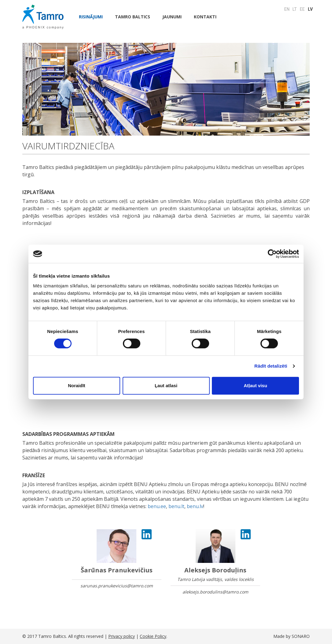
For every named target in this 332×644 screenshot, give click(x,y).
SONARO (301, 636)
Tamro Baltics (133, 17)
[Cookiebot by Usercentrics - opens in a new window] (272, 254)
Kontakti (205, 17)
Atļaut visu (255, 386)
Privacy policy (122, 636)
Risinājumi (91, 17)
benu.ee (157, 506)
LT (295, 9)
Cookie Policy (153, 636)
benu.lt (176, 506)
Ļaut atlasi (166, 386)
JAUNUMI (172, 17)
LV (310, 9)
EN (287, 9)
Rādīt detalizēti (271, 366)
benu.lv (195, 506)
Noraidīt (77, 386)
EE (302, 9)
